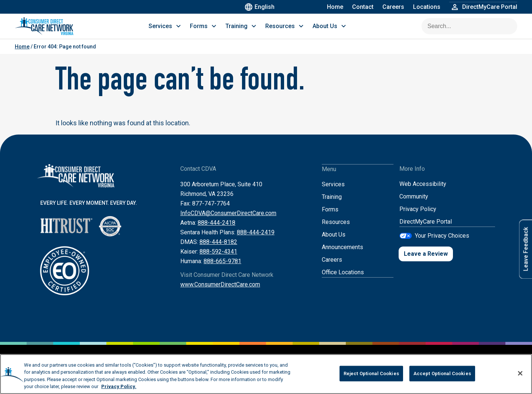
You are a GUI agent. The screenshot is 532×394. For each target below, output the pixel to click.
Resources (336, 229)
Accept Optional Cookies (442, 373)
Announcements (342, 254)
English (261, 7)
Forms (330, 216)
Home (335, 7)
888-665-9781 (222, 269)
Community (414, 204)
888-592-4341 (218, 259)
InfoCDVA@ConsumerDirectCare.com (228, 220)
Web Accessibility (423, 191)
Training (332, 204)
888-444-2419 (256, 240)
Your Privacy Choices (442, 243)
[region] (266, 374)
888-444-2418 (216, 230)
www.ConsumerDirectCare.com (220, 292)
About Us (334, 242)
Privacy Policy (418, 216)
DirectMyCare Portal (426, 229)
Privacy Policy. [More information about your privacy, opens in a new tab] (119, 386)
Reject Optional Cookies (371, 373)
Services (333, 191)
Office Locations (343, 279)
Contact (363, 7)
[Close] (520, 373)
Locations (427, 7)
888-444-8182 (218, 249)
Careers (393, 7)
